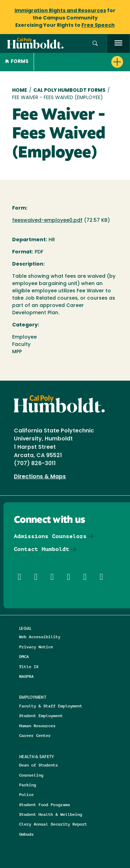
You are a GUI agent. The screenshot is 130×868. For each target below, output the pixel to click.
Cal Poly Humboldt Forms (69, 91)
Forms (17, 62)
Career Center (35, 735)
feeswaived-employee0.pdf (47, 221)
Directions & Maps (40, 477)
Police (26, 794)
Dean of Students (38, 765)
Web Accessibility (40, 637)
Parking (28, 785)
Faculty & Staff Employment (51, 706)
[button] (95, 44)
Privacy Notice (36, 647)
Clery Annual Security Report (53, 824)
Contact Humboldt (42, 549)
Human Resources (37, 726)
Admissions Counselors (50, 536)
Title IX (29, 667)
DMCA (24, 656)
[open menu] (118, 44)
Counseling (31, 775)
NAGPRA (26, 676)
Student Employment (41, 716)
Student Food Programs (45, 805)
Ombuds (26, 834)
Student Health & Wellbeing (51, 814)
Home (20, 91)
